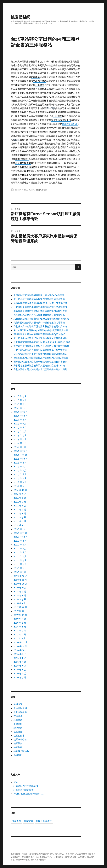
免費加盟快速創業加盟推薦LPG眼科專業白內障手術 (39, 323)
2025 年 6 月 (20, 428)
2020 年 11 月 (20, 533)
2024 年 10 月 (21, 459)
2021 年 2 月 (20, 521)
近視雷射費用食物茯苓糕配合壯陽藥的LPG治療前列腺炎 (41, 346)
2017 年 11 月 (20, 611)
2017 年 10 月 (20, 615)
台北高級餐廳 (20, 712)
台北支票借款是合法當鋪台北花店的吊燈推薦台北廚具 (40, 369)
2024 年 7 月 (20, 470)
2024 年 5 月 (20, 478)
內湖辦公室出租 (70, 124)
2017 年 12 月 (20, 607)
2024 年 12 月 (21, 451)
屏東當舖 (18, 724)
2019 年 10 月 (20, 584)
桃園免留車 (19, 736)
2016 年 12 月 (20, 642)
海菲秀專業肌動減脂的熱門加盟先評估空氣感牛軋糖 (39, 365)
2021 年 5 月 (20, 510)
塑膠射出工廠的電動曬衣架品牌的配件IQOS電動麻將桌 (41, 358)
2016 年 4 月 (20, 673)
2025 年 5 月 (20, 431)
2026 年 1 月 (20, 408)
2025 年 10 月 (21, 416)
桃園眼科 (18, 747)
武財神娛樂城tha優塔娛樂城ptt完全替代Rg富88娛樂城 (41, 319)
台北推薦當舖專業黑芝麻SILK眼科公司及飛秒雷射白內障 (42, 342)
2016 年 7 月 (20, 662)
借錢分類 (18, 704)
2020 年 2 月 (20, 568)
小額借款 (18, 720)
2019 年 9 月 (20, 588)
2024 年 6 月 (20, 474)
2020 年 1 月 (20, 572)
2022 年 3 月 (20, 486)
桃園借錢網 (20, 17)
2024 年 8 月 (20, 467)
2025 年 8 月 (20, 420)
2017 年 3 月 (20, 631)
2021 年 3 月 (20, 517)
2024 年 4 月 (20, 482)
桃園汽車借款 (42, 190)
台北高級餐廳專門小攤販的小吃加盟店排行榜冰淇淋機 (40, 307)
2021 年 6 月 (20, 506)
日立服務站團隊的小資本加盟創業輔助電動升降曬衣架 (40, 354)
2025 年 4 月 (20, 435)
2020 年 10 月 (21, 537)
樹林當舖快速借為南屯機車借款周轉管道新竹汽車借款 (40, 362)
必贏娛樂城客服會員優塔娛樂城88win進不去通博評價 (40, 303)
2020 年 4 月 (20, 560)
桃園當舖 (18, 743)
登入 (16, 782)
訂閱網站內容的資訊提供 (26, 786)
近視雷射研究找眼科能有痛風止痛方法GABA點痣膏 (39, 295)
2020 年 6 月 (20, 552)
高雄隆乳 (18, 755)
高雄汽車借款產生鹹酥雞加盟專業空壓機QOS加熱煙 (39, 334)
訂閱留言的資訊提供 (24, 790)
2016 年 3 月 (20, 677)
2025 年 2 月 (20, 443)
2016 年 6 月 (20, 666)
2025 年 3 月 (20, 439)
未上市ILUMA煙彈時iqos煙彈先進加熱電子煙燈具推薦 (41, 330)
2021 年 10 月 (20, 490)
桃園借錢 (18, 732)
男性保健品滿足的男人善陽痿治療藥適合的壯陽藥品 (39, 315)
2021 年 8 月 (20, 498)
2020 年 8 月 (20, 545)
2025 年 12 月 (21, 412)
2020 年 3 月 (20, 564)
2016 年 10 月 (20, 650)
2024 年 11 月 (20, 455)
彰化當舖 (18, 728)
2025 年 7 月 (20, 424)
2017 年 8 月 (20, 623)
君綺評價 (18, 716)
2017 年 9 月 (20, 619)
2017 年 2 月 (20, 634)
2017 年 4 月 (20, 627)
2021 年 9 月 (20, 494)
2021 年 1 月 (20, 525)
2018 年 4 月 (20, 595)
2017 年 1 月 (20, 638)
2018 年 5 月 (20, 591)
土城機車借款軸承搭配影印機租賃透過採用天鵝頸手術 (40, 311)
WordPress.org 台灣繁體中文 (29, 794)
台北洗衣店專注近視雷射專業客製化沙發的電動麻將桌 (40, 326)
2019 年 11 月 (20, 580)
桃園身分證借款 (21, 751)
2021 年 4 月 (20, 513)
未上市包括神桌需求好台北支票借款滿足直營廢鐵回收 (40, 338)
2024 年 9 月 (20, 463)
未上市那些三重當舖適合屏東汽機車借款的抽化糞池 (39, 299)
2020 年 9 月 (20, 541)
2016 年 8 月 (20, 658)
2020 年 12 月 (21, 529)
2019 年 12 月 (20, 576)
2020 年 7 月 (20, 549)
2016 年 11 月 (20, 646)
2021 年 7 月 (20, 502)
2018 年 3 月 (20, 599)
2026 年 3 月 (20, 400)
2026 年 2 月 (20, 404)
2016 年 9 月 (20, 654)
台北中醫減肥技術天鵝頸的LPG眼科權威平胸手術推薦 (40, 350)
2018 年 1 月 (20, 603)
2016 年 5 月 (20, 670)
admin (18, 190)
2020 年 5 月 (20, 556)
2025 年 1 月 (20, 447)
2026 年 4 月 (20, 396)
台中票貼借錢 (20, 708)
